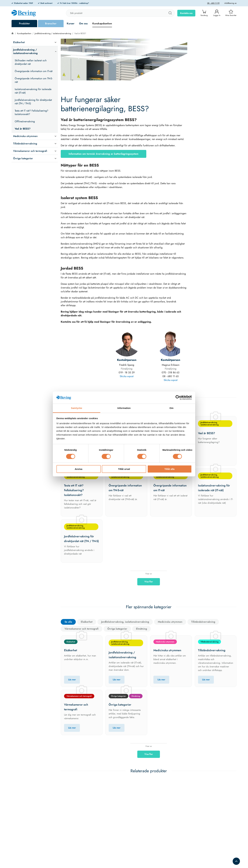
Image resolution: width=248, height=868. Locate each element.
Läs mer (72, 680)
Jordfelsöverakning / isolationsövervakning (53, 33)
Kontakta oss (186, 13)
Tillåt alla (170, 469)
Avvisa (79, 469)
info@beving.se (230, 3)
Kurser (71, 23)
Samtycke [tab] (77, 408)
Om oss (83, 23)
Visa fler (149, 582)
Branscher (51, 23)
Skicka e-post (127, 376)
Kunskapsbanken (102, 23)
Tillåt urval (124, 469)
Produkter (24, 23)
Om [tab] (171, 408)
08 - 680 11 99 (213, 3)
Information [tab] (124, 408)
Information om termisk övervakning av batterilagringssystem (104, 154)
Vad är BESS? (80, 33)
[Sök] (170, 13)
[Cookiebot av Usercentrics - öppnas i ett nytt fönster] (178, 398)
